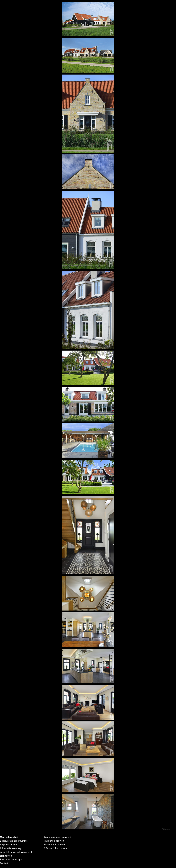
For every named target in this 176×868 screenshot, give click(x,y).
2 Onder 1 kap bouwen (56, 848)
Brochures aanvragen (11, 859)
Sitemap (167, 829)
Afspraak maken (8, 844)
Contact (4, 863)
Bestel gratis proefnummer (14, 841)
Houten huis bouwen (55, 844)
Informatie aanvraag (11, 848)
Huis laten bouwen (54, 841)
